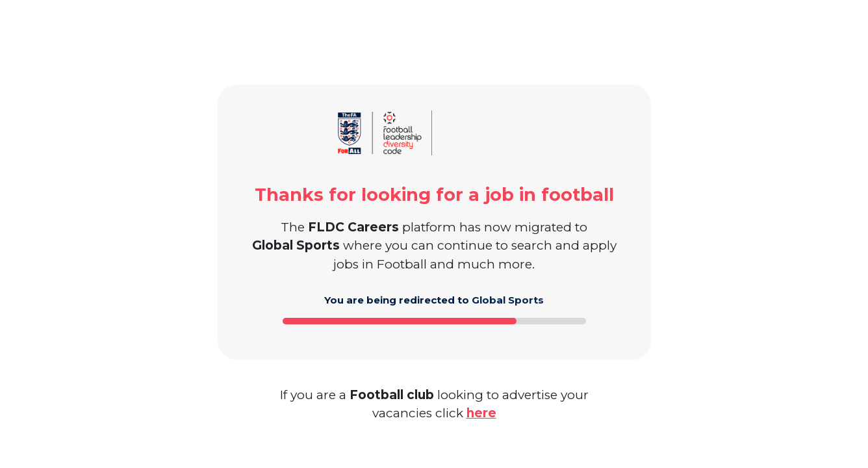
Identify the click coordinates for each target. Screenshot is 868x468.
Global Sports (508, 300)
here (481, 413)
